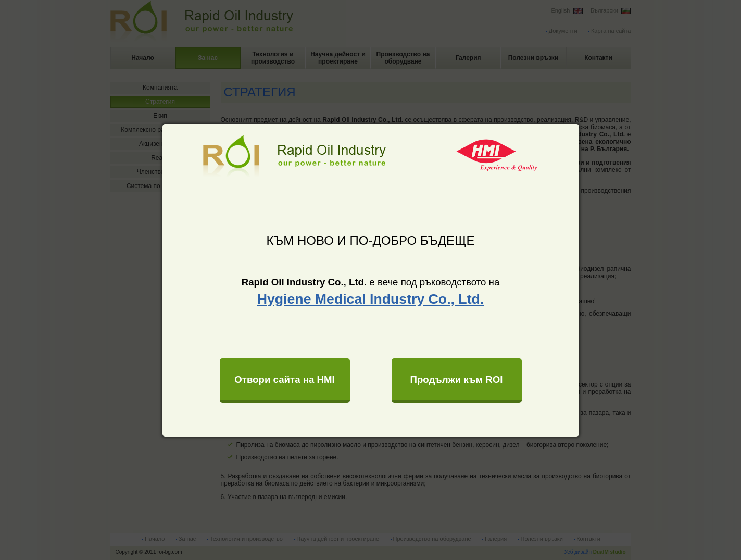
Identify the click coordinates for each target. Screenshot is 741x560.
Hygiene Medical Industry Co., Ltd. (370, 299)
